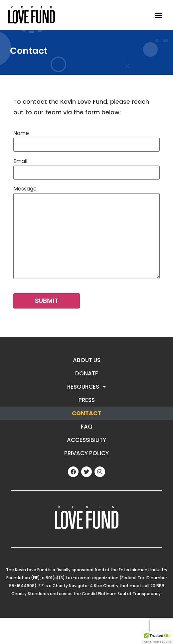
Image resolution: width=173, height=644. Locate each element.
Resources (87, 386)
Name (86, 139)
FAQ (87, 427)
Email (86, 167)
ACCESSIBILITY (86, 440)
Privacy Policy (86, 453)
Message (86, 233)
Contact (86, 413)
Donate (87, 373)
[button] (159, 15)
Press (87, 400)
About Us (87, 360)
